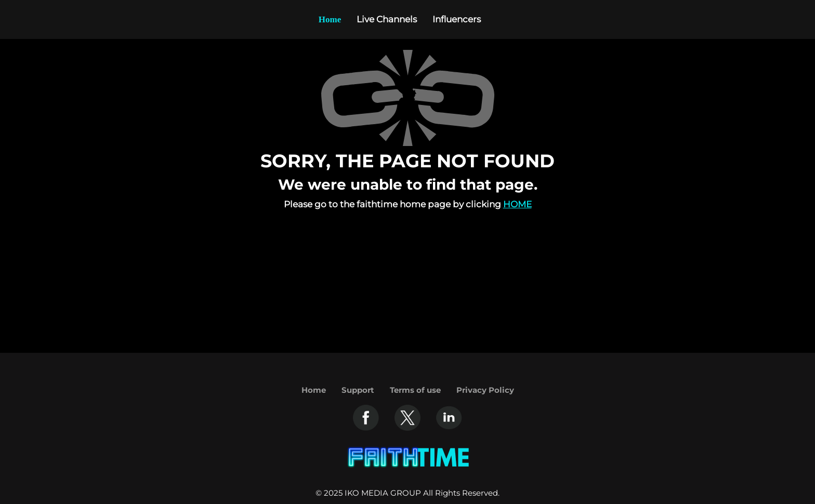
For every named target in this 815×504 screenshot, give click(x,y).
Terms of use (415, 390)
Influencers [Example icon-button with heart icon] (457, 19)
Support (358, 390)
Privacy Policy (485, 390)
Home (517, 204)
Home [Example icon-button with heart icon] (330, 19)
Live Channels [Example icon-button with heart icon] (387, 19)
